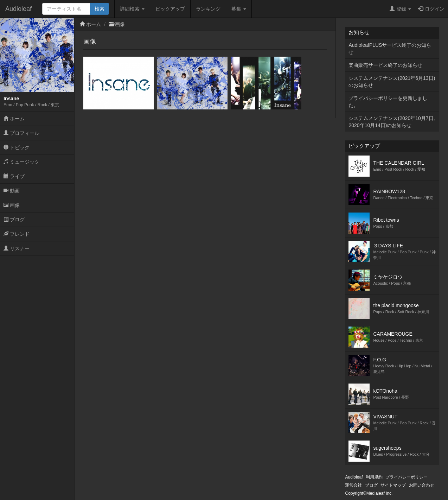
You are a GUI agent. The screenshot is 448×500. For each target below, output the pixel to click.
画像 (12, 205)
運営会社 (353, 485)
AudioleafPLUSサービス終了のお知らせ (390, 49)
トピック (17, 147)
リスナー (17, 248)
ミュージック (21, 162)
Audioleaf (18, 9)
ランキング (208, 9)
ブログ (14, 220)
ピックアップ (170, 9)
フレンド (17, 234)
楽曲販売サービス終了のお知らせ (385, 65)
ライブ (14, 176)
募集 (239, 9)
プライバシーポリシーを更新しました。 (388, 102)
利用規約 (374, 477)
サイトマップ (393, 485)
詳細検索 (132, 9)
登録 (400, 9)
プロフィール (21, 133)
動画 (12, 191)
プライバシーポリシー (407, 477)
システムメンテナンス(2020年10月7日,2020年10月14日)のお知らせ (392, 122)
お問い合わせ (422, 485)
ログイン (431, 9)
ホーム (14, 119)
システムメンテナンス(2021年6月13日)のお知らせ (392, 82)
